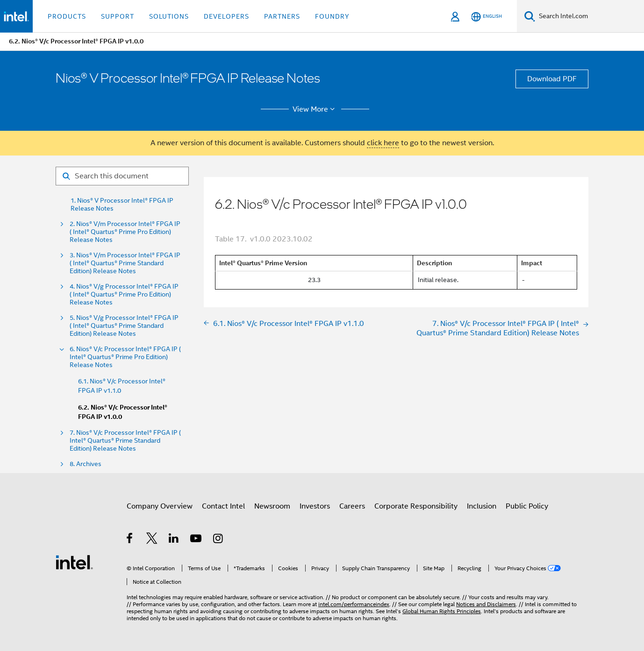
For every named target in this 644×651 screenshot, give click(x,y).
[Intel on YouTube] (197, 540)
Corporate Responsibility (416, 506)
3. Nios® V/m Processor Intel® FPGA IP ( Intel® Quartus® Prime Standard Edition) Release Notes (125, 263)
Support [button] (118, 16)
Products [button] (67, 16)
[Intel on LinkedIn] (174, 540)
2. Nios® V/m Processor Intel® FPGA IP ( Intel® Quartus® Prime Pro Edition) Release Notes (125, 232)
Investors (315, 506)
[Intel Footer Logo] (74, 562)
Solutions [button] (169, 16)
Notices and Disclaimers (486, 604)
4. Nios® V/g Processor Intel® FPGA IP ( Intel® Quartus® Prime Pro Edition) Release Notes (124, 294)
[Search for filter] (122, 176)
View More (315, 109)
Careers (352, 506)
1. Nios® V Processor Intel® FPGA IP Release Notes (122, 205)
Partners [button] (282, 16)
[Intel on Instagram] (218, 540)
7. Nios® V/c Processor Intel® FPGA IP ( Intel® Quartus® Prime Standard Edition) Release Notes (125, 441)
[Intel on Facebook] (130, 540)
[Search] (530, 16)
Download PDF (552, 79)
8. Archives (86, 464)
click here (383, 143)
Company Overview (160, 506)
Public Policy (527, 506)
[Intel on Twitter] (152, 540)
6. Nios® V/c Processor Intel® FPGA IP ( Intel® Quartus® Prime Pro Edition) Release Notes (125, 357)
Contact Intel (223, 506)
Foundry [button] (332, 16)
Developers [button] (226, 16)
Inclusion (482, 506)
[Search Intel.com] (590, 16)
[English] (487, 17)
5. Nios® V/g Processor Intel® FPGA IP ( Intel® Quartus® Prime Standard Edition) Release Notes (124, 326)
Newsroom (272, 506)
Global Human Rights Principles (442, 611)
